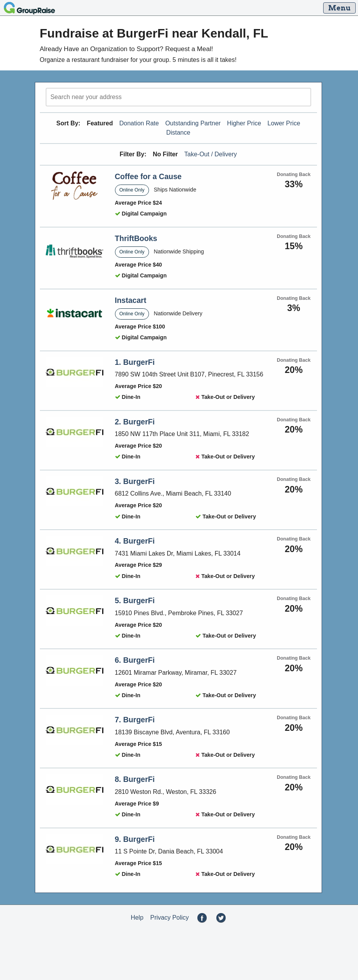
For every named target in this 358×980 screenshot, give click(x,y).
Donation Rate (139, 123)
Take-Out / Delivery (211, 154)
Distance (178, 133)
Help (137, 918)
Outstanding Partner (193, 123)
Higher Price (244, 123)
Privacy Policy (170, 918)
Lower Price (284, 123)
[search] (178, 97)
